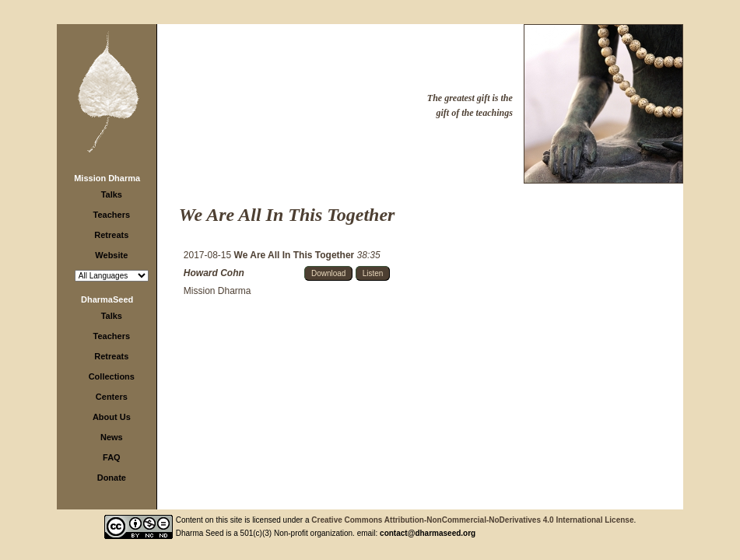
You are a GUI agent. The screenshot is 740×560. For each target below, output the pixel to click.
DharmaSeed (107, 299)
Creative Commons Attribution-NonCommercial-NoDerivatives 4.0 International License (472, 520)
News (112, 437)
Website (111, 255)
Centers (112, 397)
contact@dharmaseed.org (428, 533)
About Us (112, 417)
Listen (373, 273)
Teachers (112, 215)
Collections (112, 376)
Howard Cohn (214, 273)
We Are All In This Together (296, 255)
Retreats (111, 235)
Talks (112, 194)
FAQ (112, 457)
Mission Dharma (107, 178)
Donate (112, 478)
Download (328, 273)
